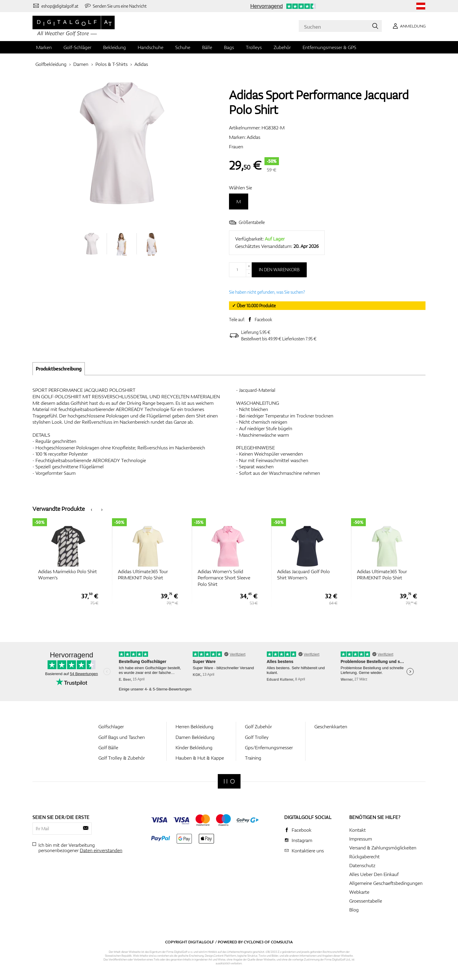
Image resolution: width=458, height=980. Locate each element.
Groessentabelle (366, 901)
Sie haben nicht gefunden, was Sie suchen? (267, 292)
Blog (354, 910)
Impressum (361, 839)
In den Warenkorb (279, 270)
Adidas (141, 64)
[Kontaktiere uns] (55, 6)
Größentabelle (247, 222)
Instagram (302, 840)
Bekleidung (114, 47)
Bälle (207, 47)
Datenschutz (362, 865)
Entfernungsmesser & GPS (329, 47)
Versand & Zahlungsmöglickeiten (383, 848)
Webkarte (359, 892)
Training (253, 758)
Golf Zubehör (258, 727)
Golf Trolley (257, 737)
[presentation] (91, 509)
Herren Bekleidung (194, 727)
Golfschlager (111, 727)
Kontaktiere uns (308, 851)
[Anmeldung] (408, 26)
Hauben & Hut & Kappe (200, 758)
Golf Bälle (108, 747)
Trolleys (254, 47)
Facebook (263, 320)
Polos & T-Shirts (112, 64)
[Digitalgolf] (229, 781)
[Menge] (240, 270)
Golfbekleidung (51, 64)
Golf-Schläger (77, 47)
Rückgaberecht (364, 857)
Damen (81, 64)
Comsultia (282, 942)
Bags (229, 47)
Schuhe (183, 47)
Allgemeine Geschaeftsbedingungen (386, 883)
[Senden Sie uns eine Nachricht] (116, 6)
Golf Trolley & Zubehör (122, 758)
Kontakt (358, 830)
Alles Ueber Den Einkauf (374, 874)
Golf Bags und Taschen (122, 737)
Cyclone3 (254, 942)
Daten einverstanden (101, 850)
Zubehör (282, 47)
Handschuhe (151, 47)
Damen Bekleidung (195, 737)
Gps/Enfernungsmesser (269, 747)
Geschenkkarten (331, 727)
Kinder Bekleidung (194, 747)
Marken (44, 47)
